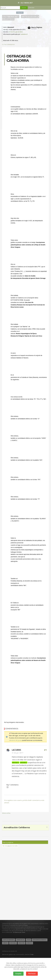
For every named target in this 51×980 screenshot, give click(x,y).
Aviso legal (13, 943)
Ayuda (28, 940)
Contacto (29, 943)
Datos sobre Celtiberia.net (39, 940)
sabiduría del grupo (15, 740)
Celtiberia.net (25, 3)
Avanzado (31, 8)
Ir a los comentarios (8, 44)
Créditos (5, 943)
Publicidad (21, 943)
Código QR (20, 13)
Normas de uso (20, 940)
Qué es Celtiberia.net (9, 940)
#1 (45, 750)
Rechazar (32, 974)
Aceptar (18, 974)
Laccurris (16, 750)
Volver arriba (6, 813)
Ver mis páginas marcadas (10, 846)
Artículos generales (16, 32)
